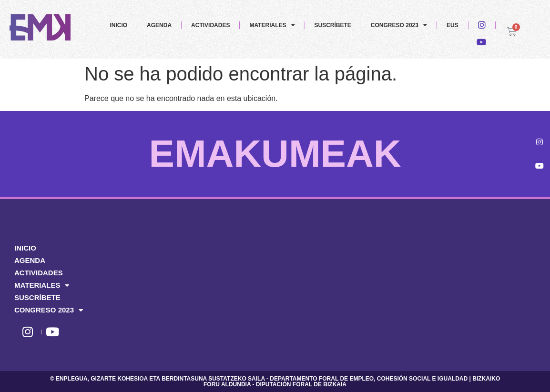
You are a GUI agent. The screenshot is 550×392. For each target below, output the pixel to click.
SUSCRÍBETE (333, 25)
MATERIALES (272, 25)
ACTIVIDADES (210, 25)
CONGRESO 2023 (399, 25)
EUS (453, 25)
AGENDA (159, 25)
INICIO (118, 25)
